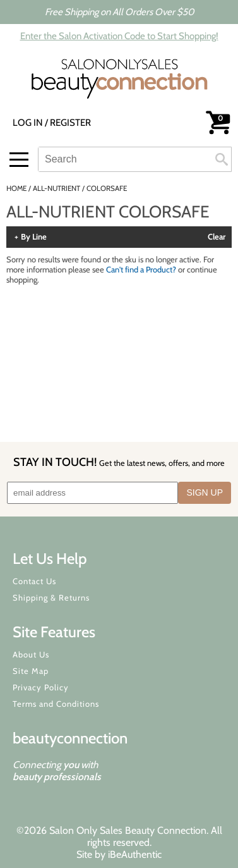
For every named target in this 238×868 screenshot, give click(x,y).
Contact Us (34, 581)
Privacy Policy (41, 687)
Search (222, 159)
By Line (34, 237)
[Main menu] (19, 160)
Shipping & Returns (51, 597)
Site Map (31, 671)
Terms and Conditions (56, 704)
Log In (29, 123)
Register (70, 123)
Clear (217, 237)
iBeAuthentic (135, 854)
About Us (31, 654)
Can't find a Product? (141, 269)
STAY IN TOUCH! (119, 462)
